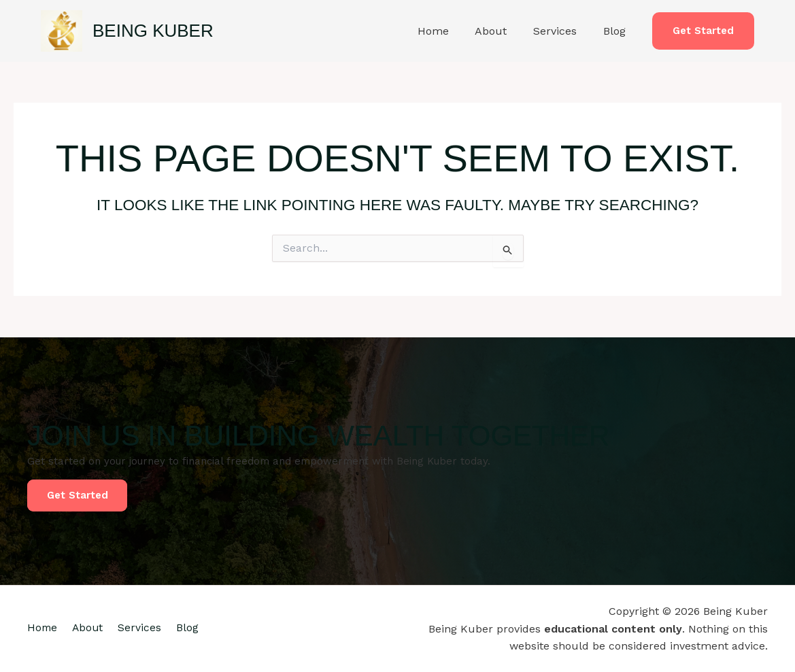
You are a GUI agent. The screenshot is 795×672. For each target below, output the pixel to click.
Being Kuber (153, 31)
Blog (616, 31)
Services (562, 31)
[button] (703, 31)
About (502, 31)
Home (449, 31)
